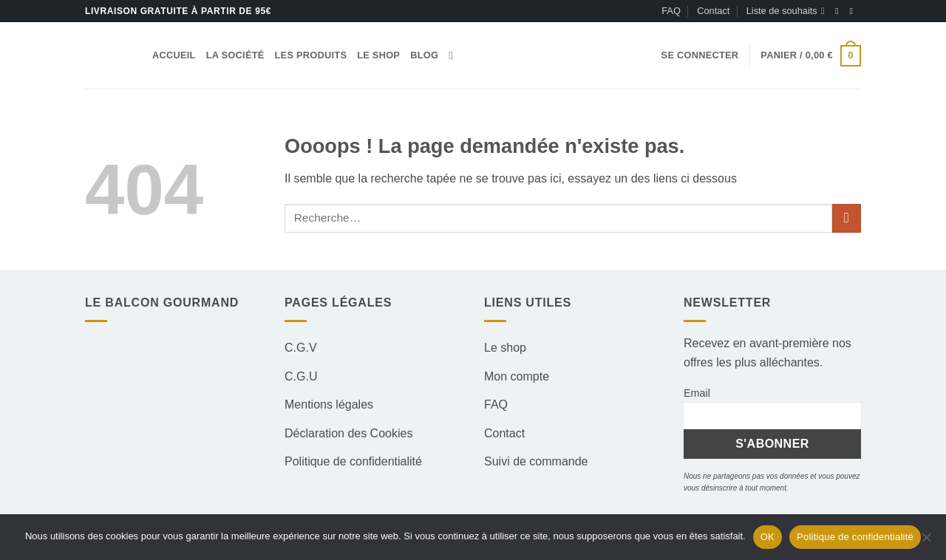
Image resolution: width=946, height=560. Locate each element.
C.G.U (301, 376)
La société (235, 55)
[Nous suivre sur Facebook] (840, 11)
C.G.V (301, 348)
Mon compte (517, 376)
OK (768, 537)
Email (697, 393)
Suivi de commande (536, 461)
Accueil (174, 55)
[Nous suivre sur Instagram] (854, 11)
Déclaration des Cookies (348, 433)
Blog (424, 55)
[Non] (926, 542)
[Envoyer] (847, 218)
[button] (700, 55)
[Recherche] (454, 55)
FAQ (671, 11)
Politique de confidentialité (353, 461)
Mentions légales (329, 404)
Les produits (311, 55)
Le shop (378, 55)
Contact (713, 11)
